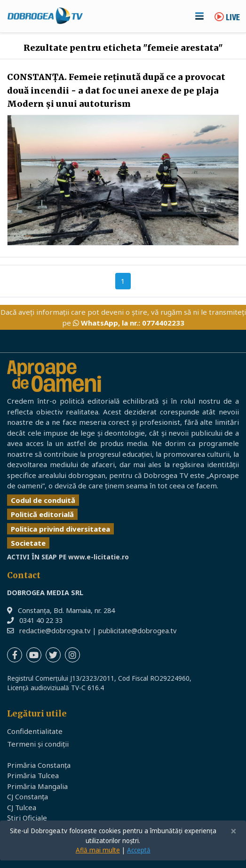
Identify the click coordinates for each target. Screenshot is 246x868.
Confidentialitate (35, 731)
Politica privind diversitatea (60, 529)
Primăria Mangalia (37, 786)
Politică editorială (42, 514)
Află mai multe (98, 850)
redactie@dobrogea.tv (55, 631)
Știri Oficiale (27, 818)
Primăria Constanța (39, 765)
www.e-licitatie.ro (99, 557)
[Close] (234, 832)
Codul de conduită (43, 500)
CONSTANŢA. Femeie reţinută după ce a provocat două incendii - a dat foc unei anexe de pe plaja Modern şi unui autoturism (116, 91)
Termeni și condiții (38, 744)
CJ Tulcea (22, 807)
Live (227, 18)
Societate (28, 543)
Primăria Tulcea (33, 775)
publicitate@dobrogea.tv (137, 631)
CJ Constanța (28, 796)
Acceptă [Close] (139, 850)
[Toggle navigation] (199, 16)
